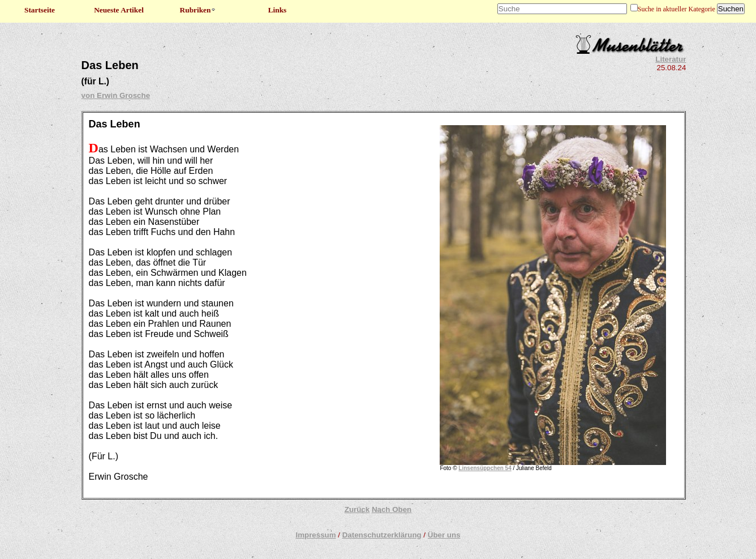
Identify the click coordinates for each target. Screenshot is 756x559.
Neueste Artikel (119, 10)
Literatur (671, 59)
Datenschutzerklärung (382, 535)
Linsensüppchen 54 (485, 468)
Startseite (40, 10)
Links (278, 10)
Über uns (444, 535)
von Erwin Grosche (116, 95)
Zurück (357, 509)
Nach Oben (392, 509)
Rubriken (198, 10)
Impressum (315, 535)
